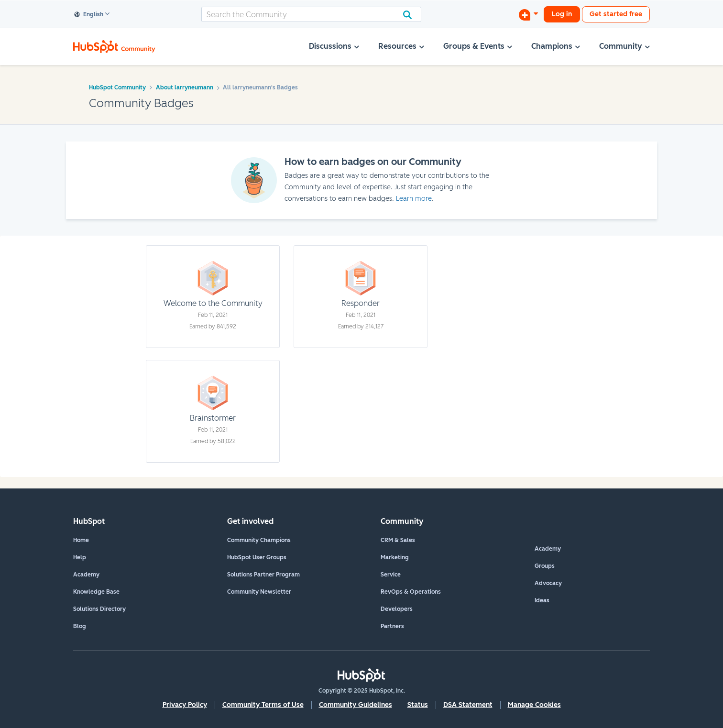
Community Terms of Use (263, 705)
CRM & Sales (398, 540)
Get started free (616, 14)
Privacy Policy (185, 705)
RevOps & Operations (411, 592)
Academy (86, 575)
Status (418, 705)
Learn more (414, 199)
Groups (545, 566)
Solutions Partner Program (263, 575)
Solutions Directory (99, 609)
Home (81, 540)
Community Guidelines (356, 705)
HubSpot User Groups (257, 557)
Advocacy (548, 583)
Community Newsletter (259, 592)
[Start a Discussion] (528, 14)
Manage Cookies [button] (534, 705)
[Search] (311, 14)
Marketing (395, 557)
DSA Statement (468, 705)
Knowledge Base (96, 592)
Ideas (542, 600)
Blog (80, 626)
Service (391, 575)
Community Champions (259, 540)
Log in (562, 14)
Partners (392, 626)
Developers (397, 609)
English (89, 15)
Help (80, 557)
